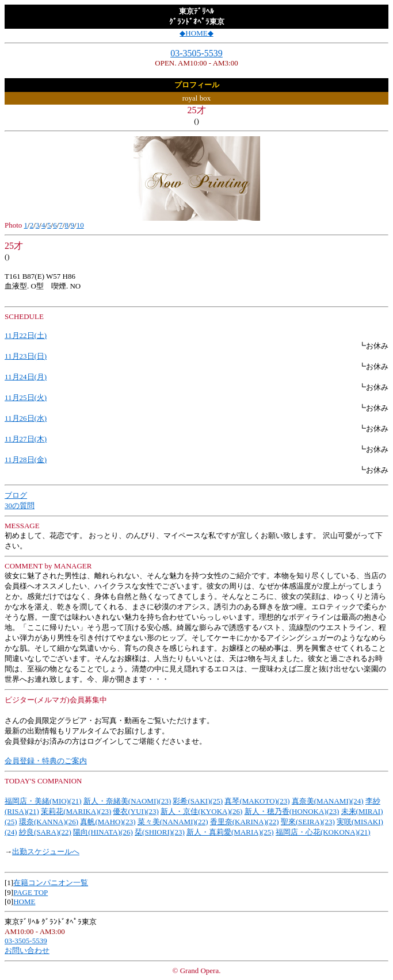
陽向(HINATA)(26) (103, 832)
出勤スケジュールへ (46, 852)
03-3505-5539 (197, 53)
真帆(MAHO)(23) (108, 822)
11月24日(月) (26, 377)
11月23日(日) (26, 356)
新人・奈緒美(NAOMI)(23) (127, 801)
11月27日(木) (26, 439)
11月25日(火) (26, 397)
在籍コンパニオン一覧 (51, 883)
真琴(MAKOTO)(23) (257, 801)
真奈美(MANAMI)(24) (328, 801)
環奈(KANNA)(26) (49, 822)
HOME (24, 902)
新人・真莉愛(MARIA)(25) (230, 832)
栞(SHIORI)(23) (160, 832)
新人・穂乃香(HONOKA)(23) (292, 811)
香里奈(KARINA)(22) (245, 822)
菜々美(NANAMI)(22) (173, 822)
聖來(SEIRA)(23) (308, 822)
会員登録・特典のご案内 (46, 761)
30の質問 (20, 506)
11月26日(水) (26, 418)
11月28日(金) (26, 460)
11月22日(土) (26, 335)
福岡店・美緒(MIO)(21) (43, 801)
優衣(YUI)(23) (136, 811)
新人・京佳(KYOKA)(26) (201, 811)
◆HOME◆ (196, 33)
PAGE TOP (30, 892)
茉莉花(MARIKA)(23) (76, 811)
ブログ (16, 495)
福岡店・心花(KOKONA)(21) (323, 832)
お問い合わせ (27, 950)
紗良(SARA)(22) (45, 832)
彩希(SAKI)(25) (198, 801)
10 (80, 225)
